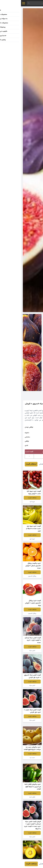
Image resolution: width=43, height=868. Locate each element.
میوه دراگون (32, 537)
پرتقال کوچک (32, 613)
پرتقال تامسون (11, 576)
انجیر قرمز (32, 574)
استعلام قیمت (10, 464)
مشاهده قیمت (32, 498)
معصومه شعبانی (24, 464)
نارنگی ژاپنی (32, 502)
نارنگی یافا (32, 723)
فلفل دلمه (11, 797)
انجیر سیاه (11, 651)
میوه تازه (11, 502)
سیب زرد (11, 758)
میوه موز (11, 539)
